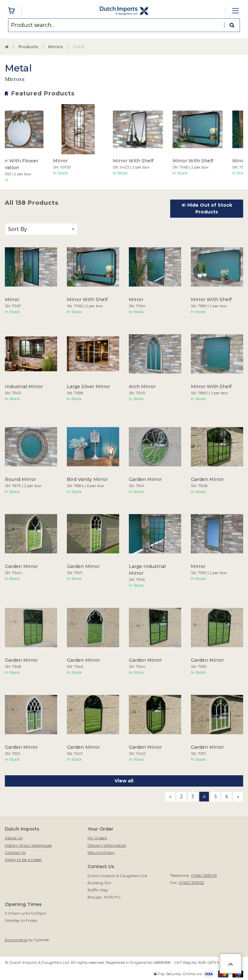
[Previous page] (170, 797)
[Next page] (238, 797)
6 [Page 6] (227, 797)
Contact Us (15, 852)
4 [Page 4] (204, 797)
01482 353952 (191, 882)
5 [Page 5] (216, 797)
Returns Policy (101, 852)
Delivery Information (107, 845)
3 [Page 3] (193, 797)
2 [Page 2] (181, 797)
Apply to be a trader (23, 860)
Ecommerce (16, 940)
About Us (14, 838)
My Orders (97, 838)
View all (124, 781)
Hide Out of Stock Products (207, 208)
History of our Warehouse (28, 845)
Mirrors (56, 47)
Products (28, 47)
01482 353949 (204, 875)
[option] (83, 140)
